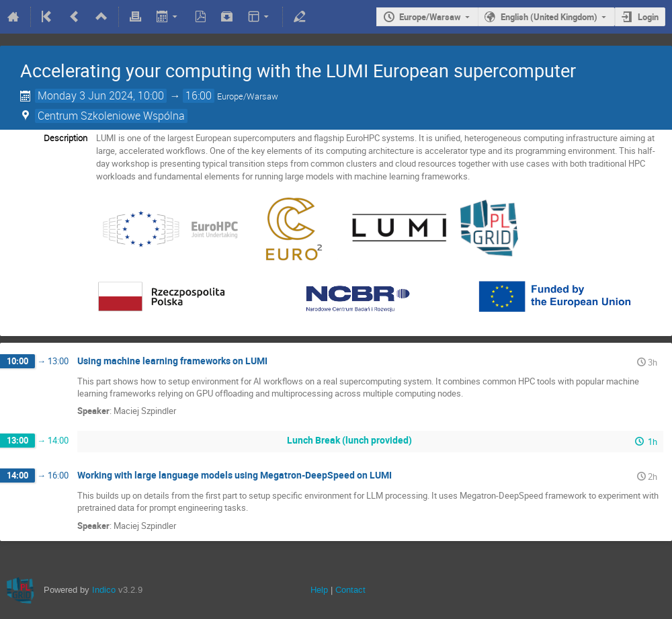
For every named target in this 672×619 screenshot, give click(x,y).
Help (319, 590)
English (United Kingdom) (549, 17)
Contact (350, 590)
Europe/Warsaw (430, 17)
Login (648, 17)
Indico (104, 590)
